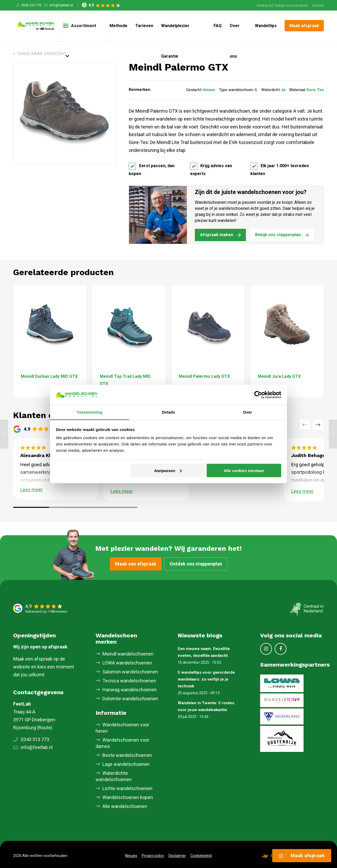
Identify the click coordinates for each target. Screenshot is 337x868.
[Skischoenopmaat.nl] (36, 26)
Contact (318, 5)
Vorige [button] (305, 425)
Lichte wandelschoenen (127, 788)
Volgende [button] (318, 425)
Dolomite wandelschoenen (130, 699)
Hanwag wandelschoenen (130, 690)
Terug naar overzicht (42, 54)
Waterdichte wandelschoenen (114, 776)
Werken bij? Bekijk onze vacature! (282, 5)
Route (45, 728)
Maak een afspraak (136, 564)
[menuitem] (282, 5)
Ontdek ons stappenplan (196, 564)
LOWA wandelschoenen (127, 663)
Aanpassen (168, 470)
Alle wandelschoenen (125, 806)
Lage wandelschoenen (126, 764)
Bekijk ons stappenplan (278, 235)
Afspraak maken (217, 235)
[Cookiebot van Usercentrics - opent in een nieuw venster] (258, 395)
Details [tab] (168, 412)
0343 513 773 (31, 5)
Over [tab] (248, 412)
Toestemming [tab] (90, 412)
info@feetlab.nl (61, 5)
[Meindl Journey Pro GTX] (333, 434)
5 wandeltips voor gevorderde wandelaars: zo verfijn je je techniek (206, 679)
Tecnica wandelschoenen (129, 681)
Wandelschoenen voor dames (122, 743)
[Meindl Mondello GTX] (4, 434)
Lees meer (31, 490)
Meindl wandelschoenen (128, 654)
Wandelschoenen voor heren (122, 728)
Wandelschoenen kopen (128, 797)
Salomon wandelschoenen (130, 672)
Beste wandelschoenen (127, 755)
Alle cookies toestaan (244, 470)
